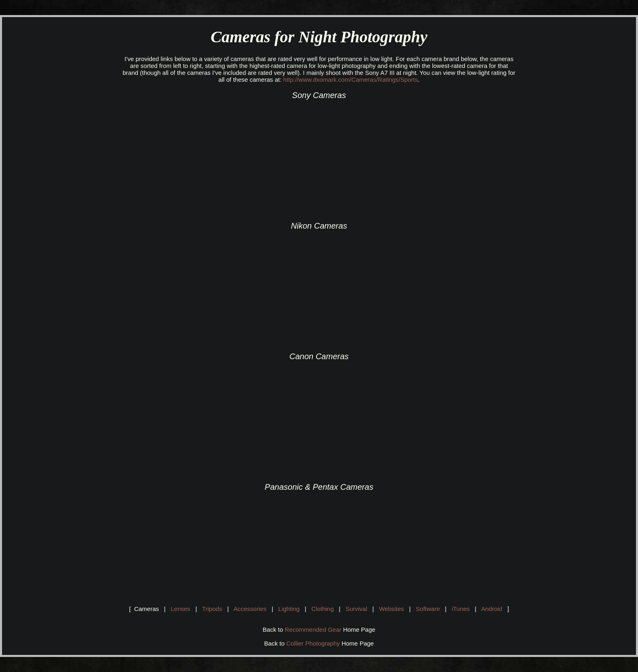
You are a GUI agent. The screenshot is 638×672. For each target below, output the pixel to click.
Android (492, 609)
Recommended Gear (313, 629)
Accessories (250, 609)
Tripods (212, 609)
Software (428, 609)
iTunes (461, 609)
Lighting (289, 609)
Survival (356, 609)
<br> (193, 157)
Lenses (180, 609)
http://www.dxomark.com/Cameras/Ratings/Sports (351, 80)
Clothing (322, 609)
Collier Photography (313, 643)
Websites (391, 609)
